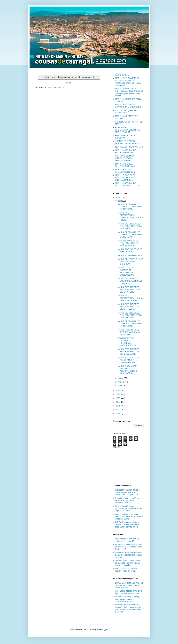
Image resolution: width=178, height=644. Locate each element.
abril (120, 201)
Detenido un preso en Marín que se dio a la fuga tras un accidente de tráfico (129, 500)
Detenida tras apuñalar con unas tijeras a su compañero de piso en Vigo (129, 555)
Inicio (69, 83)
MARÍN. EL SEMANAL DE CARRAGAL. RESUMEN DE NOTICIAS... (130, 207)
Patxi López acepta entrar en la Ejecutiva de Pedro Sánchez (129, 592)
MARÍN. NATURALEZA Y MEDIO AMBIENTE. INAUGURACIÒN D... (128, 360)
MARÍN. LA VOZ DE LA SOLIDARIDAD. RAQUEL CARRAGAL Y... (130, 281)
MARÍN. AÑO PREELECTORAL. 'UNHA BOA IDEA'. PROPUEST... (130, 298)
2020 (118, 410)
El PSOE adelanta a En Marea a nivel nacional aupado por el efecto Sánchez (129, 585)
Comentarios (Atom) (56, 88)
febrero (121, 382)
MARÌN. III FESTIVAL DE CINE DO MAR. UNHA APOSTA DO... (128, 332)
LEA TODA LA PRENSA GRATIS (129, 147)
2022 (118, 402)
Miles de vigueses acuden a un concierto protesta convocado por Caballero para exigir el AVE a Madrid (129, 608)
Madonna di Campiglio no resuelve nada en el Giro (126, 570)
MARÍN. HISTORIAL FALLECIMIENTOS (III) (125, 165)
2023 (118, 398)
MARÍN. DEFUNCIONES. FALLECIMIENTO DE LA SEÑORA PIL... (129, 226)
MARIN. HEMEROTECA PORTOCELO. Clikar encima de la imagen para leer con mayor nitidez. (129, 92)
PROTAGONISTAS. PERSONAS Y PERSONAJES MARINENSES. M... (127, 342)
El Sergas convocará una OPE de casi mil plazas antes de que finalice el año (129, 547)
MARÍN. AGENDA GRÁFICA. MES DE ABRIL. (130, 250)
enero (121, 386)
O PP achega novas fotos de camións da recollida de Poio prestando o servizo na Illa (128, 524)
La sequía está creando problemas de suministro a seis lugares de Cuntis (129, 508)
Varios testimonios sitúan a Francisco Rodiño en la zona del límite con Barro (129, 516)
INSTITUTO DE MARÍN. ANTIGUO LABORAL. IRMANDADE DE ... (126, 158)
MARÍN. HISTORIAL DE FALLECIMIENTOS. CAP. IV (127, 184)
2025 (118, 391)
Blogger (105, 629)
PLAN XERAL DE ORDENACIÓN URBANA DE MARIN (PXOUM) (128, 130)
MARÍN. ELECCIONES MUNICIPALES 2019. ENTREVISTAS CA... (125, 178)
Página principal (122, 75)
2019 (118, 413)
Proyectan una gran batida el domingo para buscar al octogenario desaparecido (128, 492)
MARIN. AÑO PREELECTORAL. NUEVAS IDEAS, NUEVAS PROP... (130, 216)
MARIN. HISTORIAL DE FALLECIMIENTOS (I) (126, 151)
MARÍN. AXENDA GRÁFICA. (130, 256)
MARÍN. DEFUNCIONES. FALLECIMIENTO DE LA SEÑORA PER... (129, 290)
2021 (118, 406)
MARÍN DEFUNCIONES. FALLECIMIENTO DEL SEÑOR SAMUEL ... (129, 243)
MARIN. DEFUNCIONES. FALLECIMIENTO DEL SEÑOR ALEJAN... (129, 352)
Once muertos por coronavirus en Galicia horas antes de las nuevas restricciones (128, 563)
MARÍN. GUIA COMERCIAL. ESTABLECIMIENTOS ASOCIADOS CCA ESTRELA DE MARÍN (128, 82)
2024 (118, 394)
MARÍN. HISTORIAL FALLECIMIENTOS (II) (125, 171)
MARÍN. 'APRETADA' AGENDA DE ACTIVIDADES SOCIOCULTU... (127, 271)
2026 (118, 198)
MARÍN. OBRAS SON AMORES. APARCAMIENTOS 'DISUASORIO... (127, 370)
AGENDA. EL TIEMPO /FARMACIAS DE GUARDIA (128, 142)
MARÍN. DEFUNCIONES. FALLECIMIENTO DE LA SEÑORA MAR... (129, 315)
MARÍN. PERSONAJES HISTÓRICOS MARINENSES (128, 106)
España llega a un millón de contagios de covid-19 (127, 540)
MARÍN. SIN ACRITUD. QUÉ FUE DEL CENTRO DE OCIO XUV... (130, 262)
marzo (121, 378)
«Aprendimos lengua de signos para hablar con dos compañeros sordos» (129, 599)
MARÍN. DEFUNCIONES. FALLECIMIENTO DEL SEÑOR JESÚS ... (129, 307)
